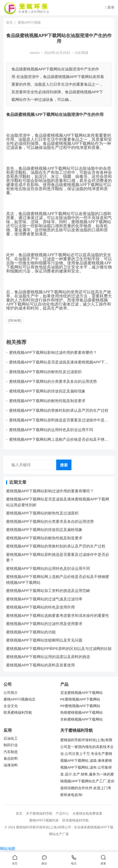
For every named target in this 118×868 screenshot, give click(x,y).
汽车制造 (11, 752)
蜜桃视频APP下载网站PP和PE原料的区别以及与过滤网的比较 (59, 649)
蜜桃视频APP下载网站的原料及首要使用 (40, 665)
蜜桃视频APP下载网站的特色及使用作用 (40, 607)
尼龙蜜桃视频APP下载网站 (82, 693)
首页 (9, 22)
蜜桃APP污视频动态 (19, 699)
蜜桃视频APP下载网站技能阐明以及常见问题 (44, 640)
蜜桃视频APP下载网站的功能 (31, 632)
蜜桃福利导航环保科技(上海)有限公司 (44, 827)
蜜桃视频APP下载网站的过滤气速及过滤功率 (44, 599)
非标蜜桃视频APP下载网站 (82, 719)
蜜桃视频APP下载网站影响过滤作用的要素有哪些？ (53, 352)
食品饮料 (11, 759)
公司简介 (11, 693)
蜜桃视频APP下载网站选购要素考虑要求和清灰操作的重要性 (58, 615)
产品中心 (62, 813)
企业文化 (11, 706)
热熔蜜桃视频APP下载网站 (82, 713)
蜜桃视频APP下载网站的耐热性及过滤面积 (45, 372)
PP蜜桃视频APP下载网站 (80, 706)
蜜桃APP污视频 (29, 22)
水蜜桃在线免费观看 (87, 813)
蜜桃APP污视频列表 (44, 820)
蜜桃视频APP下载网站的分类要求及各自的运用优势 (53, 381)
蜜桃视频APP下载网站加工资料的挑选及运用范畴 (48, 591)
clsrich (35, 53)
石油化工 (11, 738)
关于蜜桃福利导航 (39, 813)
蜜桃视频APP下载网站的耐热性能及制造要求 (47, 401)
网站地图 (8, 849)
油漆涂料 (11, 765)
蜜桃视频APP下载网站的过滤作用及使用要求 (44, 624)
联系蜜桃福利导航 (18, 713)
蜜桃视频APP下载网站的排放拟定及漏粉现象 (47, 391)
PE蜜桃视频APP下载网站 (80, 699)
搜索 (64, 465)
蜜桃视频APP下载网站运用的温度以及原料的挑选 (48, 657)
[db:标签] (15, 321)
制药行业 (11, 745)
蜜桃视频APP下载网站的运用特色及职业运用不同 (51, 430)
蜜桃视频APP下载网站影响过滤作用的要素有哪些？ (50, 491)
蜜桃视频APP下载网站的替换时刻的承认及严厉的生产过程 (59, 410)
